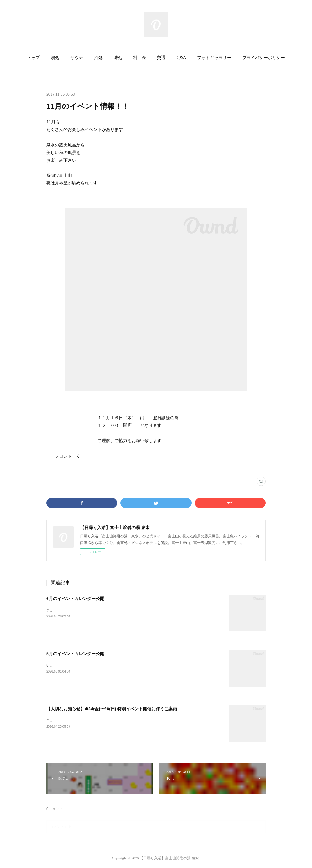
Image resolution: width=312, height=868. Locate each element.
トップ (34, 58)
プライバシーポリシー (264, 58)
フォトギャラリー (214, 58)
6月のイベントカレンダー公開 (75, 599)
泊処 (98, 58)
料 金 (140, 58)
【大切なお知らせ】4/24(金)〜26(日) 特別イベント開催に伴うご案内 (112, 709)
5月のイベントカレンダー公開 (75, 654)
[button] (34, 58)
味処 (118, 58)
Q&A (181, 58)
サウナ (77, 58)
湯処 (55, 58)
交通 (161, 58)
